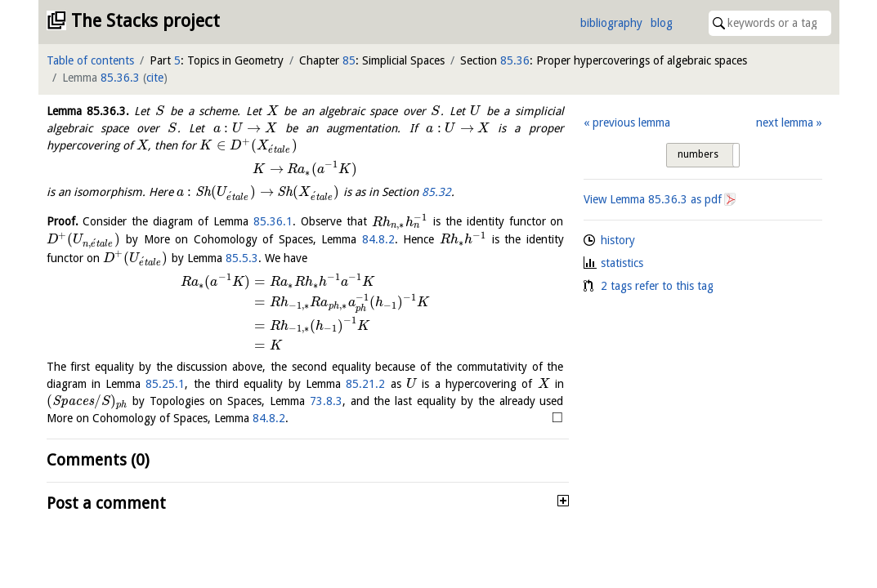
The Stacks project (145, 21)
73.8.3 (326, 401)
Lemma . (88, 111)
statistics (622, 263)
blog (662, 23)
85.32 (436, 192)
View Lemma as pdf (653, 199)
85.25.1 (165, 384)
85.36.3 (120, 78)
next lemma (785, 122)
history (618, 240)
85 (349, 60)
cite (155, 78)
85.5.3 (242, 258)
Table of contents (90, 60)
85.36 (515, 60)
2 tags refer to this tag (657, 286)
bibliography (611, 23)
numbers (698, 154)
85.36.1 (273, 222)
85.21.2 (365, 384)
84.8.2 (378, 239)
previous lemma (631, 122)
